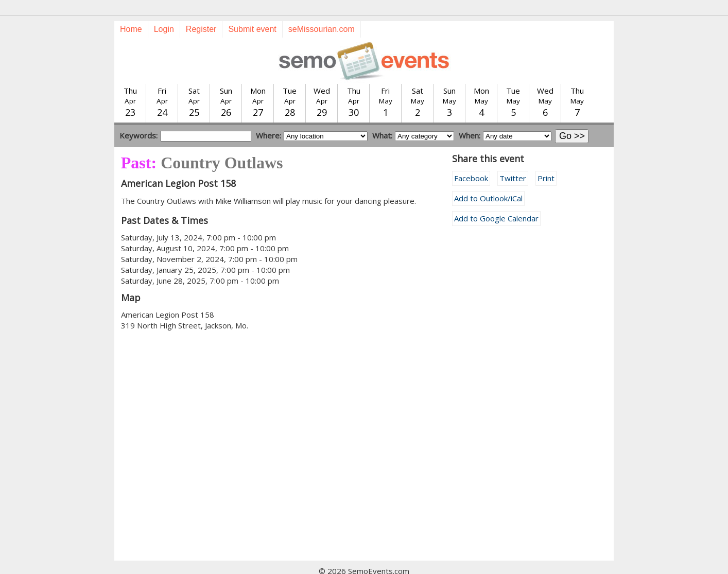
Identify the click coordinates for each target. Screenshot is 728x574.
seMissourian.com (322, 11)
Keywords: (138, 117)
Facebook (471, 160)
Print (546, 160)
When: (470, 117)
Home (131, 11)
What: (382, 117)
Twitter (513, 160)
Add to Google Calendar (496, 200)
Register (201, 11)
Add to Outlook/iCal (488, 180)
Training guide (354, 563)
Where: (268, 117)
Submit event (252, 11)
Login (164, 11)
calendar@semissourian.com (469, 563)
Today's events (237, 563)
